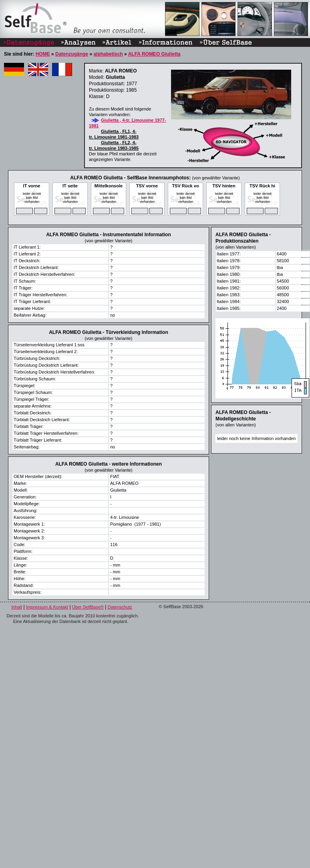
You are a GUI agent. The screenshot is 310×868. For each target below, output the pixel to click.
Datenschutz (120, 607)
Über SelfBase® (88, 607)
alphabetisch (108, 54)
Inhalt (17, 607)
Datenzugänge (72, 54)
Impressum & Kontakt (47, 607)
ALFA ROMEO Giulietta (154, 54)
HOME (43, 54)
